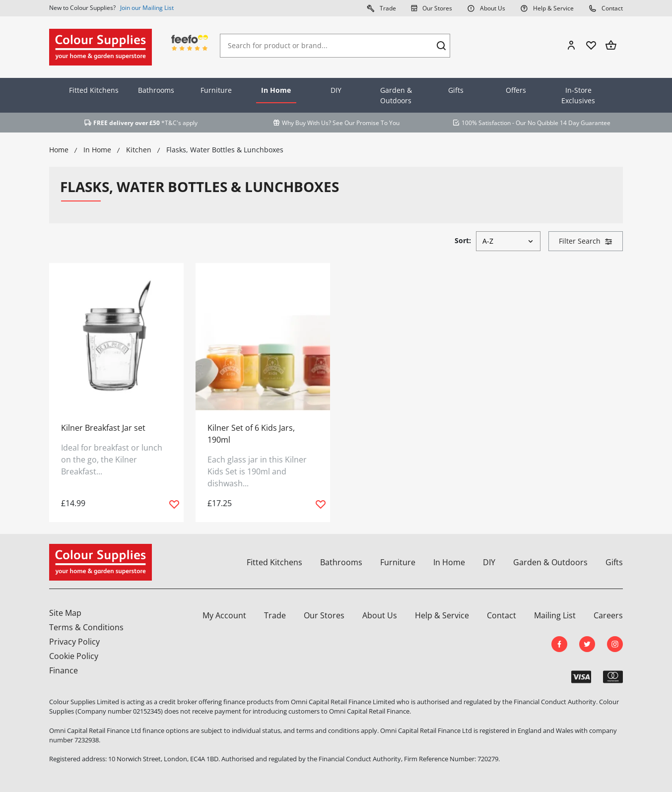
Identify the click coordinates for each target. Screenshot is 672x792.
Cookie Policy (74, 656)
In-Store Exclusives (578, 95)
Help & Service (547, 8)
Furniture (216, 90)
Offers (516, 90)
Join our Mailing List (147, 8)
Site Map (65, 613)
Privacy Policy (74, 642)
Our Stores (432, 8)
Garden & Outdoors (396, 95)
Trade (381, 8)
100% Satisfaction (486, 123)
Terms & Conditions (86, 627)
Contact (606, 8)
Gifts (456, 90)
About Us (486, 8)
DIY (336, 90)
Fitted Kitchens (94, 90)
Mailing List (555, 615)
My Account (224, 615)
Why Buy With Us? (306, 123)
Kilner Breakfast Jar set (103, 428)
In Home (276, 90)
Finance (64, 670)
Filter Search (586, 241)
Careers (608, 615)
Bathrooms (156, 90)
